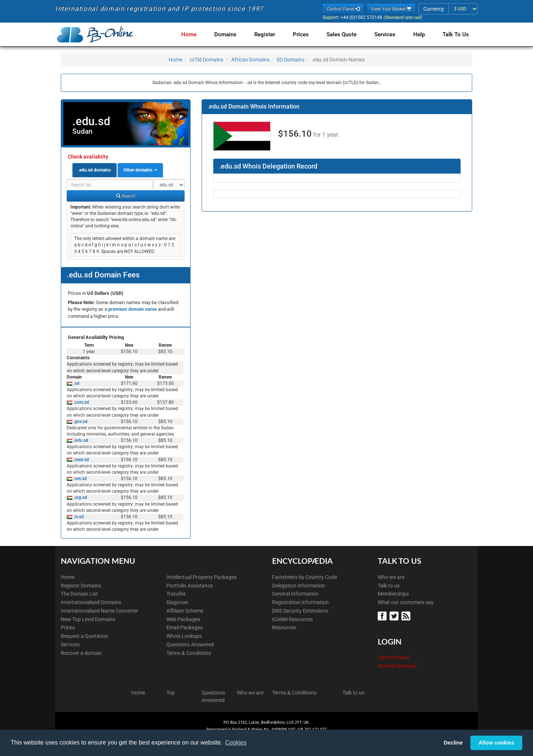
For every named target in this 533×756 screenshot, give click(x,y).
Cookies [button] (236, 742)
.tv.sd (78, 517)
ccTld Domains (206, 60)
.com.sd (81, 402)
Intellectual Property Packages (201, 577)
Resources (284, 627)
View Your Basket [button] (391, 9)
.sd (76, 383)
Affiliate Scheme (185, 611)
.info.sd (80, 440)
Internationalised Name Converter (100, 611)
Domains (225, 34)
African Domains (250, 60)
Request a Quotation (85, 636)
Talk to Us (456, 34)
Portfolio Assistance (190, 586)
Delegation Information (299, 586)
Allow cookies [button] (496, 743)
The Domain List (79, 594)
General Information (295, 594)
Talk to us (389, 586)
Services (385, 34)
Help (419, 34)
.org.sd (80, 497)
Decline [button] (453, 743)
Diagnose (177, 602)
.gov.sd (80, 422)
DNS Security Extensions (300, 611)
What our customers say (406, 602)
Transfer (176, 594)
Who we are (391, 577)
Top (171, 693)
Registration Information (300, 602)
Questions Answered (190, 645)
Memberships (393, 594)
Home (189, 34)
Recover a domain (81, 653)
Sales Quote (342, 34)
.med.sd (81, 460)
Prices (301, 34)
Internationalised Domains (91, 602)
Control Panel (393, 657)
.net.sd (80, 479)
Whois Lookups (184, 636)
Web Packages (183, 619)
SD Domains (290, 60)
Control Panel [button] (343, 9)
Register (265, 34)
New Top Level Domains (88, 619)
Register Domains (81, 586)
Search (126, 196)
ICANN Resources (292, 619)
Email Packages (185, 627)
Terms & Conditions (189, 653)
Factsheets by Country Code (304, 577)
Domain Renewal (397, 666)
